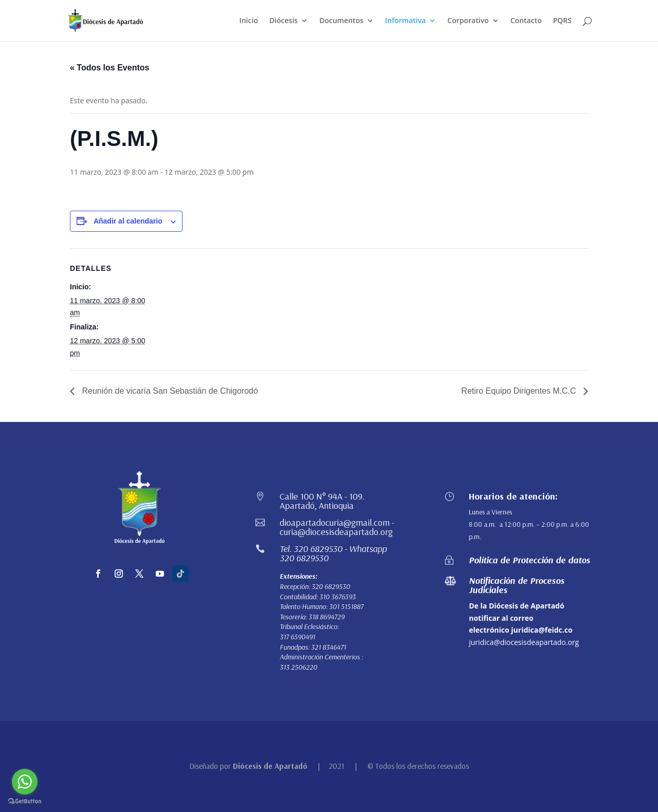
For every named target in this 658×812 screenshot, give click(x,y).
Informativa (405, 21)
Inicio (248, 21)
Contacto (526, 21)
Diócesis (284, 21)
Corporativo (468, 21)
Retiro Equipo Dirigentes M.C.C (520, 391)
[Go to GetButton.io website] (25, 801)
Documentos (341, 21)
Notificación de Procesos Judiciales (517, 585)
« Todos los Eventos (109, 68)
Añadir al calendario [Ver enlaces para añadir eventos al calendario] (128, 221)
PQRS (562, 21)
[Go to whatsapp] (25, 782)
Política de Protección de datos (529, 560)
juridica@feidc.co (542, 630)
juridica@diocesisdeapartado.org (524, 642)
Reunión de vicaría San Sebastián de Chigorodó (169, 391)
